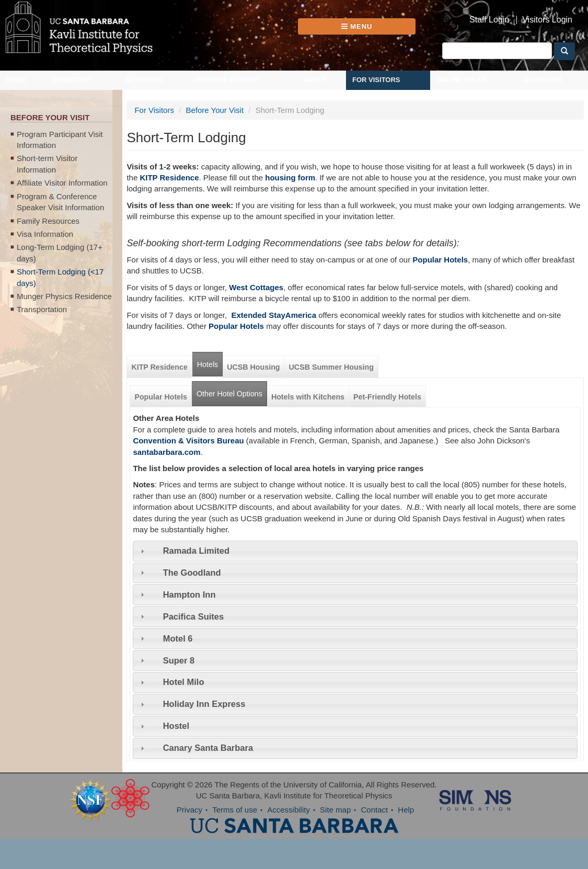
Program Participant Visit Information (60, 140)
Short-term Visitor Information (47, 164)
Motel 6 (178, 638)
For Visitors (376, 80)
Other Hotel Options (232, 390)
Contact (374, 810)
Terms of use (235, 810)
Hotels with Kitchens (308, 397)
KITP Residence (169, 178)
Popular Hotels (161, 397)
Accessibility (289, 810)
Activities (144, 80)
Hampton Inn (189, 594)
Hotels (207, 364)
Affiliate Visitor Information (62, 183)
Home (16, 80)
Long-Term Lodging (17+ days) (60, 253)
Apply (315, 80)
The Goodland (192, 573)
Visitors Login (547, 20)
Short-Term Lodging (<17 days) (60, 277)
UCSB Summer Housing (331, 367)
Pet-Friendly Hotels (387, 397)
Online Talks (461, 80)
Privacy (189, 810)
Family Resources (48, 221)
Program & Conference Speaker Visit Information (60, 202)
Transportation (42, 309)
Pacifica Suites (193, 616)
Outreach (543, 80)
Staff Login (489, 20)
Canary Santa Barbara (208, 748)
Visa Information (45, 234)
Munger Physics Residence (64, 296)
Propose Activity (228, 80)
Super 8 (179, 660)
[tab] (355, 551)
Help (406, 810)
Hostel (176, 726)
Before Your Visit (215, 110)
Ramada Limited (196, 551)
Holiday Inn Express (204, 704)
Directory (72, 80)
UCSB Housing (253, 367)
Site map (335, 810)
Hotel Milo (184, 682)
